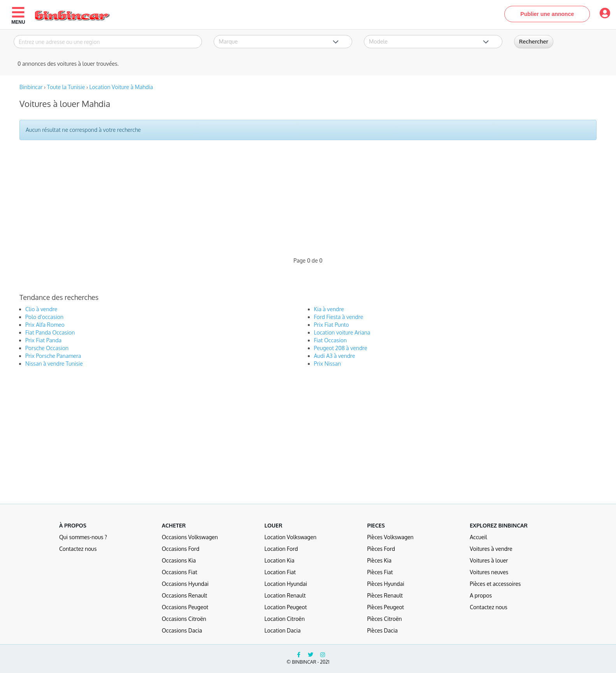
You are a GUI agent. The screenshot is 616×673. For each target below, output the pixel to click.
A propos (481, 595)
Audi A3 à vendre (335, 356)
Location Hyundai (286, 584)
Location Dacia (283, 630)
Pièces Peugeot (385, 607)
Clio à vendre (41, 309)
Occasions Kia (179, 560)
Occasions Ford (181, 549)
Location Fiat (280, 572)
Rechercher (534, 41)
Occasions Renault (185, 595)
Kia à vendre (329, 309)
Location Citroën (285, 619)
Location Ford (281, 549)
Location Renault (285, 595)
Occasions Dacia (182, 630)
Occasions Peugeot (185, 607)
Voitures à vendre (491, 549)
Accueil (478, 537)
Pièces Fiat (380, 572)
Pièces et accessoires (495, 584)
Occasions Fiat (180, 572)
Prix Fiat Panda (43, 340)
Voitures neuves (489, 572)
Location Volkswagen (291, 537)
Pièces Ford (381, 549)
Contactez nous (78, 549)
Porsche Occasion (47, 348)
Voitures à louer (489, 560)
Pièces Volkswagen (390, 537)
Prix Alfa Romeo (45, 325)
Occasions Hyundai (185, 584)
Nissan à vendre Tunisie (54, 364)
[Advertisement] (247, 202)
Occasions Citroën (184, 619)
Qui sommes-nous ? (83, 537)
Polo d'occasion (44, 317)
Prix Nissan (328, 364)
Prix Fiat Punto (332, 325)
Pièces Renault (385, 595)
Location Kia (280, 560)
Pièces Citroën (384, 619)
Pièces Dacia (382, 630)
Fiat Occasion (331, 340)
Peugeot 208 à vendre (341, 348)
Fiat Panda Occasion (50, 332)
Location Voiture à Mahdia (121, 87)
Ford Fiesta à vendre (339, 317)
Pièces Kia (379, 560)
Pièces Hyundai (385, 584)
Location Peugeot (286, 607)
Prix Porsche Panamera (53, 356)
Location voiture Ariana (342, 332)
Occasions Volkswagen (190, 537)
